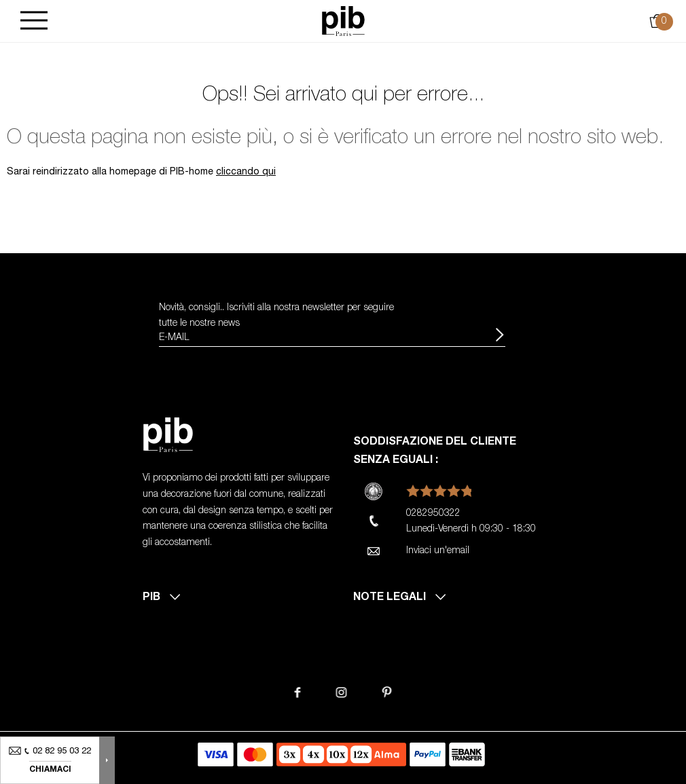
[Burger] (34, 21)
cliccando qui (246, 172)
